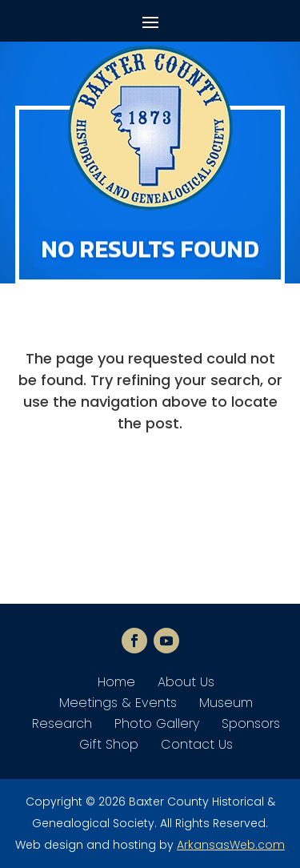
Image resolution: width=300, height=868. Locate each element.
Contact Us (197, 744)
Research (62, 723)
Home (116, 682)
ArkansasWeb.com (231, 845)
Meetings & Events (118, 703)
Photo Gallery (157, 723)
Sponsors (251, 723)
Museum (226, 703)
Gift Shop (109, 744)
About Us (186, 682)
